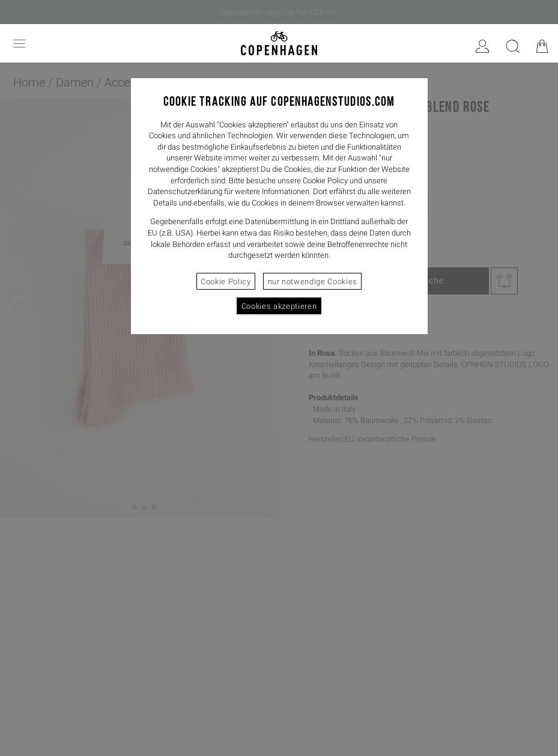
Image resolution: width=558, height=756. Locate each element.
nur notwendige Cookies (313, 282)
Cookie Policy (226, 282)
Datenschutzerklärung (185, 191)
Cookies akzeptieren (279, 306)
